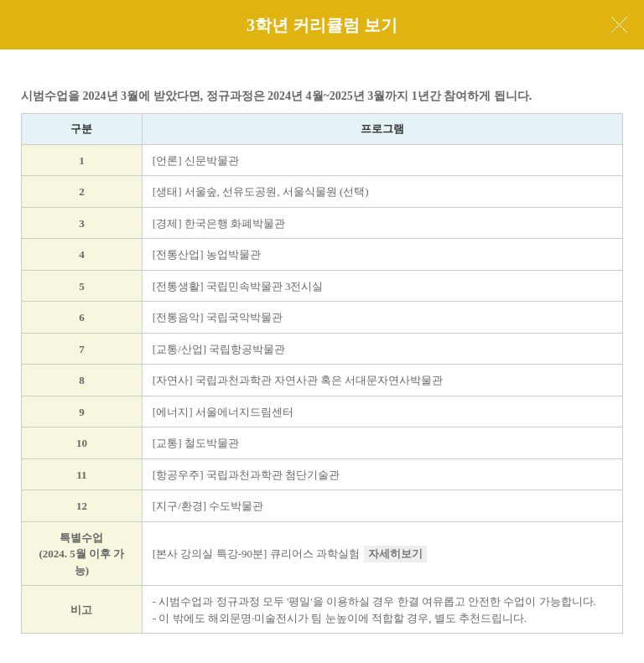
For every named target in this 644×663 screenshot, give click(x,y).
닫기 (619, 25)
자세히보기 (395, 554)
